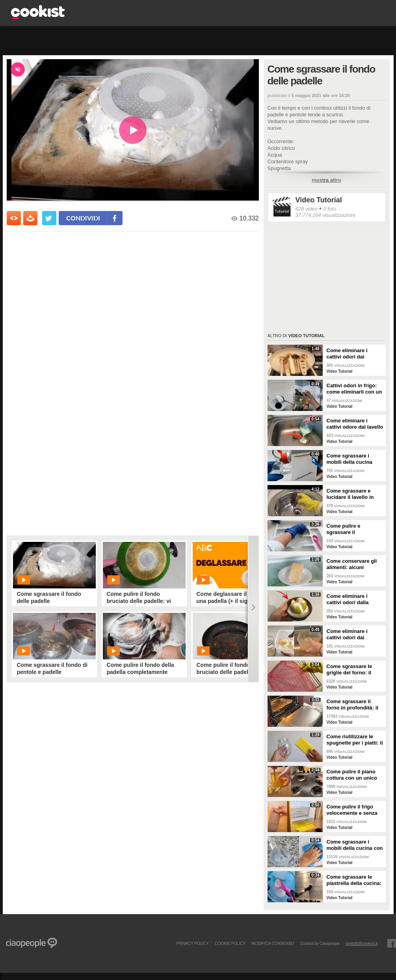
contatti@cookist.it (362, 943)
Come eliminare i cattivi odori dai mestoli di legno (347, 354)
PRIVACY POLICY (192, 943)
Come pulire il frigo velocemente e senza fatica (352, 810)
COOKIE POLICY (230, 943)
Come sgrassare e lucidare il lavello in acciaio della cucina (351, 494)
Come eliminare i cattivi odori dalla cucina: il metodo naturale (348, 599)
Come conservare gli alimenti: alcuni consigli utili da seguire (355, 564)
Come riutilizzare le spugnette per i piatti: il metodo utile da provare (355, 740)
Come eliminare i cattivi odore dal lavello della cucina (355, 424)
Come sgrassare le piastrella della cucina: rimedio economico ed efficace (354, 880)
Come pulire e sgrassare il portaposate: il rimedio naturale (354, 529)
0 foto (330, 209)
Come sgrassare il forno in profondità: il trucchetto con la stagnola (352, 705)
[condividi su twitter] (49, 218)
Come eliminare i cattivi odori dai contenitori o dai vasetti (347, 635)
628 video (307, 209)
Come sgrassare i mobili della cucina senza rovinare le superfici (350, 459)
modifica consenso (273, 943)
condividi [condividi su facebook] (83, 218)
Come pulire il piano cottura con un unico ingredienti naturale (352, 775)
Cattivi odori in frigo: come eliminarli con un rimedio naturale (354, 389)
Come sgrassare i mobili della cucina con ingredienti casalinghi (355, 845)
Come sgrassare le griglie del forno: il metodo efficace (350, 670)
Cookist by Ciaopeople (320, 943)
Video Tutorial (319, 200)
